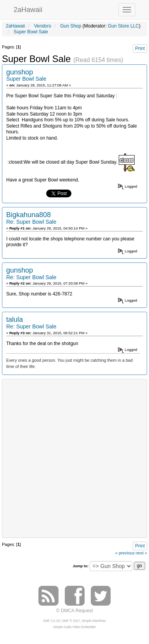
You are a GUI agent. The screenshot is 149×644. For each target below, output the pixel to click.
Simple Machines (94, 621)
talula (15, 319)
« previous (125, 553)
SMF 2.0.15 (51, 621)
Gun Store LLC (123, 26)
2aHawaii (28, 9)
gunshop (20, 72)
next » (141, 553)
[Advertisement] (74, 458)
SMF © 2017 (71, 621)
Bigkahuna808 (29, 215)
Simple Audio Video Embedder (74, 627)
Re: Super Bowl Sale (31, 222)
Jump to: (81, 566)
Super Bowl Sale (26, 79)
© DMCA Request (75, 611)
